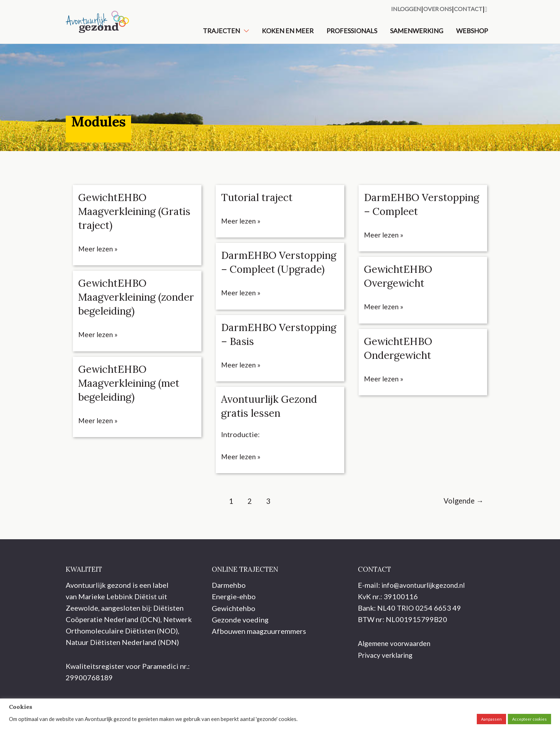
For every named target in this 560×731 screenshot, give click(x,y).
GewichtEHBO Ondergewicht (400, 370)
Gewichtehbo (234, 629)
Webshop (472, 35)
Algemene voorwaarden (396, 665)
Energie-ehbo (234, 618)
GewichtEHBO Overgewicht (400, 298)
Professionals (352, 35)
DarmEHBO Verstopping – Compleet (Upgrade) (271, 277)
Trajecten (221, 35)
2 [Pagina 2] (247, 523)
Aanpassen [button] (491, 719)
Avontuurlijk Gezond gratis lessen (272, 428)
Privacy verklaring (387, 676)
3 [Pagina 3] (267, 523)
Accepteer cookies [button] (529, 719)
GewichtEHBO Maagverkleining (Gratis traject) (119, 219)
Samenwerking (417, 35)
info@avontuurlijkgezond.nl (426, 606)
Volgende (462, 523)
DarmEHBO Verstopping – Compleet (399, 219)
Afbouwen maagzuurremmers (259, 652)
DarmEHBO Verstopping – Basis (270, 356)
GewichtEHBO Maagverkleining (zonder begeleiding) (129, 305)
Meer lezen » (99, 257)
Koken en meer (288, 35)
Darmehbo (229, 606)
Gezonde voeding (240, 641)
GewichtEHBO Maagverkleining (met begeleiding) (132, 391)
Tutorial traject (259, 205)
